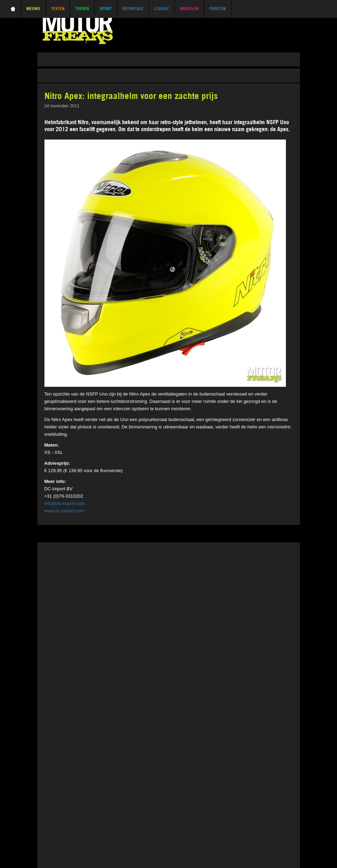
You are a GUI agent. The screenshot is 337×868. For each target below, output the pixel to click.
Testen (58, 9)
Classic (162, 9)
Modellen (189, 9)
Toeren (82, 9)
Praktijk (218, 9)
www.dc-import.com (64, 511)
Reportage (133, 9)
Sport (106, 9)
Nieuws (33, 9)
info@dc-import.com (65, 503)
